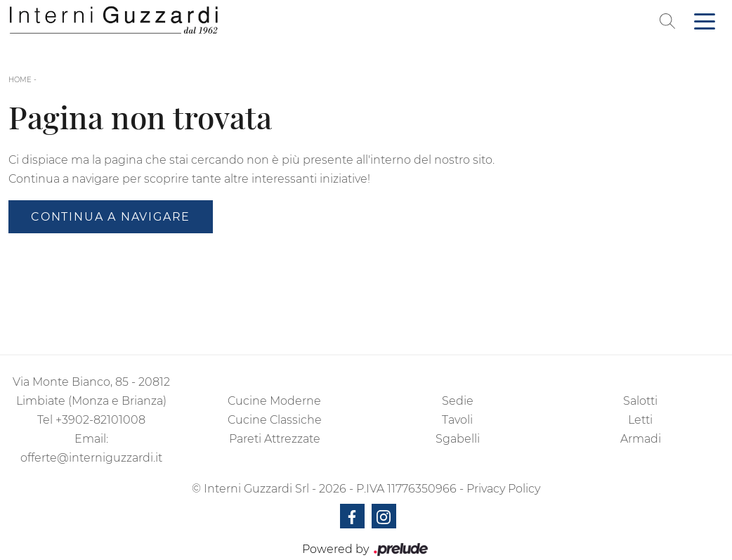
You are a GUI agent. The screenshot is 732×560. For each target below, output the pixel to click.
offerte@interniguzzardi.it (91, 458)
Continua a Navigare (111, 217)
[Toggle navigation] (705, 20)
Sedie (458, 401)
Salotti (640, 401)
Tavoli (457, 420)
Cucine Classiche (275, 420)
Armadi (641, 439)
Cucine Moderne (274, 401)
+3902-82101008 (100, 420)
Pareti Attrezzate (275, 439)
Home (20, 80)
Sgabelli (458, 439)
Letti (640, 420)
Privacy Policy (503, 489)
